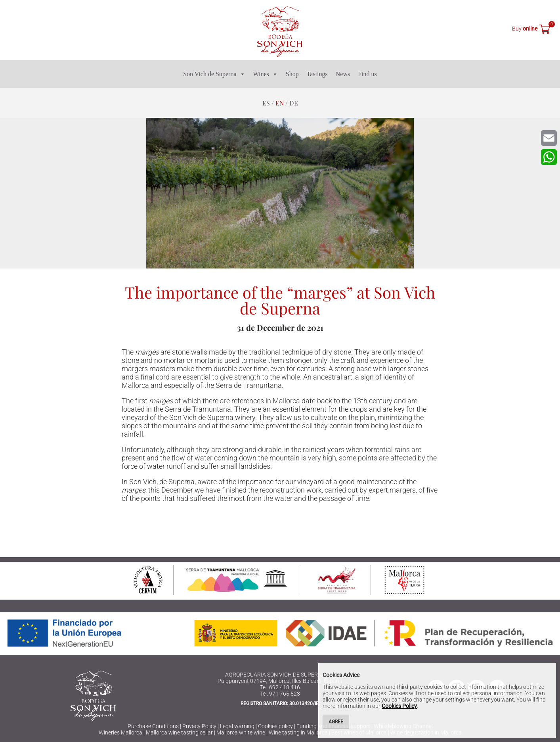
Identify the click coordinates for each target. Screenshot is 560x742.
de (294, 103)
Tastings (317, 74)
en (280, 103)
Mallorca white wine (241, 732)
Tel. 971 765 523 (280, 694)
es (266, 103)
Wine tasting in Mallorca (298, 732)
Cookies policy (275, 726)
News (343, 74)
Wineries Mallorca (120, 732)
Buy (525, 29)
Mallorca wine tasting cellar (179, 732)
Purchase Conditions (153, 726)
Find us (367, 74)
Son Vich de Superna (214, 74)
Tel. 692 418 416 (280, 687)
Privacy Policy (199, 726)
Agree (336, 722)
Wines (266, 74)
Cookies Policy (399, 706)
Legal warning (237, 726)
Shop (292, 74)
